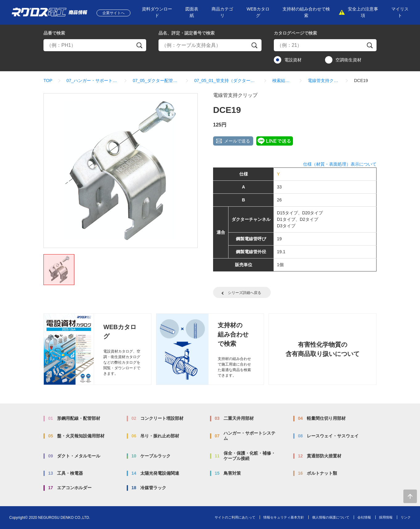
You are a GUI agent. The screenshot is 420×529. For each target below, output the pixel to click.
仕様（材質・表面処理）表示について (340, 164)
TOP (48, 81)
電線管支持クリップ (324, 81)
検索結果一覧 (283, 81)
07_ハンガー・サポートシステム (93, 81)
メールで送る (237, 141)
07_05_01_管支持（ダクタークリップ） (226, 81)
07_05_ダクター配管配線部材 (156, 81)
